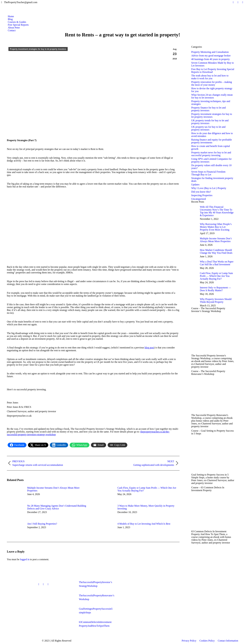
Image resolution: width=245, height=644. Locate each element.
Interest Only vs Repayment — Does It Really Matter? (215, 289)
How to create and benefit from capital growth (211, 147)
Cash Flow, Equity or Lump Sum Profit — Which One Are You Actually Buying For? (147, 489)
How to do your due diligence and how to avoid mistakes (212, 135)
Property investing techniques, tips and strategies (211, 103)
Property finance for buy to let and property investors (208, 109)
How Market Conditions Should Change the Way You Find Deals (216, 251)
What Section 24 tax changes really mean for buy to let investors (212, 96)
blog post (149, 348)
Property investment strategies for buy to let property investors (38, 49)
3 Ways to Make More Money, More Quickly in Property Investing (146, 507)
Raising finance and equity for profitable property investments (212, 141)
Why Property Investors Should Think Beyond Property (216, 301)
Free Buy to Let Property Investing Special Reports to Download (213, 71)
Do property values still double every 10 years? (211, 167)
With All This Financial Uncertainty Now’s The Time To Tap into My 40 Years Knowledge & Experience (217, 211)
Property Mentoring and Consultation (210, 52)
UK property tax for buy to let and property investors (208, 128)
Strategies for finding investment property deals (212, 180)
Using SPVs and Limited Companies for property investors (211, 160)
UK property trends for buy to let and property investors (210, 122)
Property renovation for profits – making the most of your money (212, 83)
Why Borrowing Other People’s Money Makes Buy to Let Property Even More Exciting (216, 227)
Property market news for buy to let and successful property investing (211, 154)
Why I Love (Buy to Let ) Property (209, 188)
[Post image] (15, 493)
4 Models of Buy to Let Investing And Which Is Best (144, 524)
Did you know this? (201, 192)
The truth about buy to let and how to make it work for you (210, 77)
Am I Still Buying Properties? (42, 524)
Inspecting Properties (202, 195)
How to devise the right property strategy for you (212, 90)
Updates (195, 185)
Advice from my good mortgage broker (211, 56)
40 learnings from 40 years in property (210, 59)
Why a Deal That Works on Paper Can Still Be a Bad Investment (217, 263)
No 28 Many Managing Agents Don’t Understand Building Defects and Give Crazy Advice (57, 507)
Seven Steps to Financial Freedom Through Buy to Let (208, 173)
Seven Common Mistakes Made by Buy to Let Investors (212, 64)
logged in (25, 559)
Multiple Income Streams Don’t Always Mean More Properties (53, 489)
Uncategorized (199, 199)
